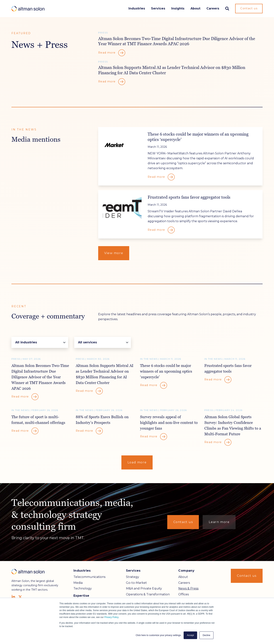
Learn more (219, 522)
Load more (137, 462)
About (195, 8)
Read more (112, 53)
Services (158, 8)
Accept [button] (190, 635)
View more (114, 253)
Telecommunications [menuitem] (89, 577)
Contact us (249, 8)
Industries (137, 8)
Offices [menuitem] (184, 594)
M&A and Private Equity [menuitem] (144, 588)
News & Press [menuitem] (188, 588)
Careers (213, 8)
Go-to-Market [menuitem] (136, 583)
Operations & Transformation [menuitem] (148, 594)
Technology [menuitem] (83, 588)
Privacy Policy (111, 617)
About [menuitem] (183, 577)
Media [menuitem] (78, 583)
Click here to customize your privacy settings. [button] (159, 635)
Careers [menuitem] (184, 583)
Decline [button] (206, 635)
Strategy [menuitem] (133, 577)
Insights (178, 8)
